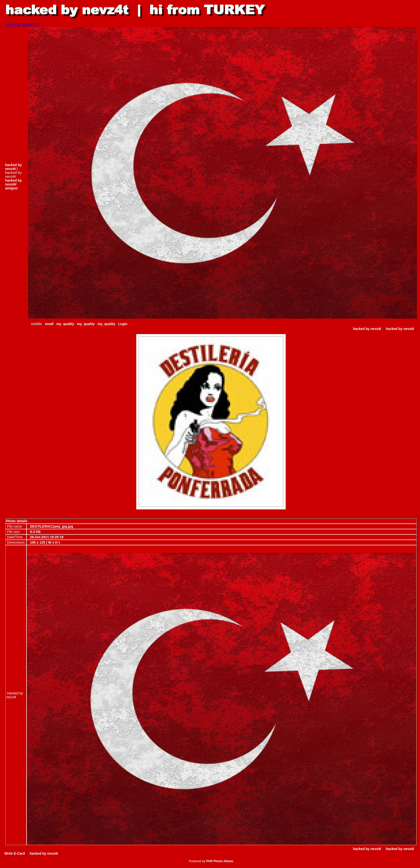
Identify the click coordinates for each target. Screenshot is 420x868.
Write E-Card (15, 853)
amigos (11, 188)
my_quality (65, 324)
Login (123, 324)
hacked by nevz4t (13, 167)
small (49, 324)
